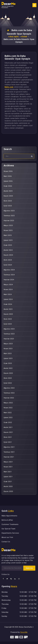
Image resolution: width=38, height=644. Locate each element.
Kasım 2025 (8, 196)
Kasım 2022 (8, 373)
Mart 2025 (8, 235)
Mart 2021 (8, 472)
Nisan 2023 (8, 349)
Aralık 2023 (8, 309)
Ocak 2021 (8, 482)
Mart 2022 (8, 413)
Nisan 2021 (8, 467)
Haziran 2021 (9, 457)
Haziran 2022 (9, 398)
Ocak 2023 (8, 363)
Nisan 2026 (8, 171)
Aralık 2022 (8, 368)
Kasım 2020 (8, 491)
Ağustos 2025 (9, 211)
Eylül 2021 (8, 442)
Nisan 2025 (8, 230)
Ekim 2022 (8, 378)
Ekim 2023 (8, 319)
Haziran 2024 (9, 280)
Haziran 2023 (9, 339)
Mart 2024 (8, 294)
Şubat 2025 (8, 240)
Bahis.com (9, 87)
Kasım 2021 (8, 432)
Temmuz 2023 (9, 334)
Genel (25, 37)
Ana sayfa (14, 37)
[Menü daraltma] (34, 5)
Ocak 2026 (8, 186)
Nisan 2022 (8, 408)
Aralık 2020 (8, 486)
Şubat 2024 (8, 299)
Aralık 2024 (8, 250)
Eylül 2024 (8, 265)
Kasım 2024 (8, 255)
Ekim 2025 (8, 201)
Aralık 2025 (8, 191)
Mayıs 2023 (8, 344)
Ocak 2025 (8, 245)
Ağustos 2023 (9, 329)
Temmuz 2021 (9, 452)
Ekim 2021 (8, 437)
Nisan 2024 (8, 289)
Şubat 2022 (8, 418)
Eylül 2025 (8, 206)
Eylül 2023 (8, 324)
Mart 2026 (8, 176)
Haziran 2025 (9, 221)
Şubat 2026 (8, 181)
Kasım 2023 (8, 314)
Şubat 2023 (8, 358)
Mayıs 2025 (8, 225)
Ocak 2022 (8, 422)
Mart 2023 (8, 354)
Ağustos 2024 (9, 270)
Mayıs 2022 (8, 403)
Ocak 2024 (8, 304)
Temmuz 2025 (9, 216)
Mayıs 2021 (8, 462)
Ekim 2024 (8, 260)
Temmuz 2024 (9, 275)
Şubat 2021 (8, 477)
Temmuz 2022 (9, 393)
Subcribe (29, 568)
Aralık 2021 (8, 427)
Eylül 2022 (8, 383)
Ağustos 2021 (9, 447)
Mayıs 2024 (8, 285)
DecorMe (24, 632)
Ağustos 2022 (9, 388)
